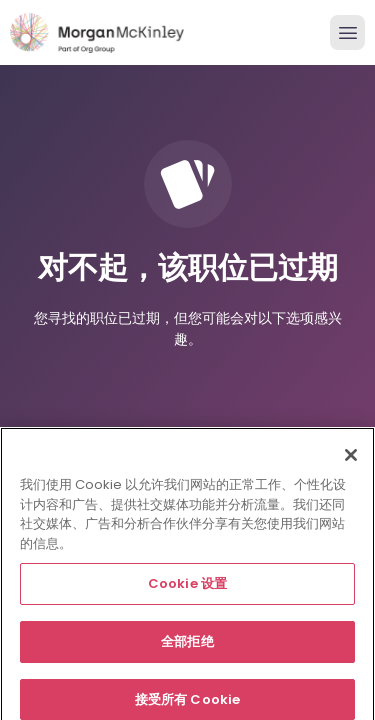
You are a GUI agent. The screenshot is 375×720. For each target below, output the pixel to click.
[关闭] (351, 460)
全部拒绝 (187, 646)
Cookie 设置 (187, 588)
